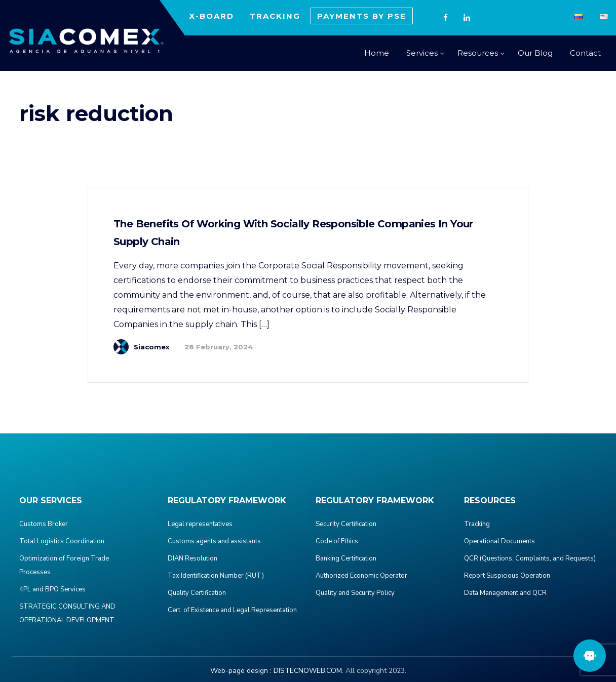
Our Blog (535, 53)
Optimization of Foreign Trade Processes (64, 565)
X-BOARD (211, 16)
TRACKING (275, 16)
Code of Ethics (337, 541)
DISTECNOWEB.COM (308, 671)
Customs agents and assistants (214, 541)
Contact (585, 53)
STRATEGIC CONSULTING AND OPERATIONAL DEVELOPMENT (67, 613)
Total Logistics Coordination (62, 541)
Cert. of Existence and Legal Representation (232, 610)
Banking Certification (346, 558)
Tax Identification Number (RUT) (216, 576)
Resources (478, 53)
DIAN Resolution (192, 558)
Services (422, 53)
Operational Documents (499, 541)
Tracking (477, 524)
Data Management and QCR (505, 593)
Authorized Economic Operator (361, 576)
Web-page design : (241, 671)
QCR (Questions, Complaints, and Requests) (530, 558)
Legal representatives (200, 524)
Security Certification (346, 524)
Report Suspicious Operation (507, 576)
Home (377, 53)
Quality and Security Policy (355, 593)
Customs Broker (44, 524)
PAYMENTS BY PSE (362, 16)
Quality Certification (197, 593)
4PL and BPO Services (52, 589)
